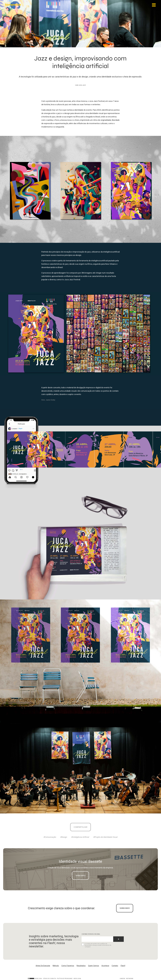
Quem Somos (94, 966)
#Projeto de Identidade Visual (105, 837)
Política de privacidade (65, 979)
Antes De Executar (43, 966)
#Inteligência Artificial (80, 837)
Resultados (81, 966)
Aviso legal (77, 979)
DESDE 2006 (35, 979)
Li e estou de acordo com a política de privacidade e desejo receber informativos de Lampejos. (96, 945)
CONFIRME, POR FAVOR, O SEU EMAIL (91, 934)
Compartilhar (80, 827)
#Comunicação (50, 837)
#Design (64, 837)
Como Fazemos (68, 966)
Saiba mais (80, 876)
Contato (115, 966)
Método (56, 966)
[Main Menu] (154, 5)
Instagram (130, 979)
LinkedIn (122, 979)
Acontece (105, 966)
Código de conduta (49, 979)
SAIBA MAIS (125, 908)
